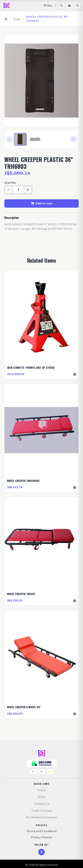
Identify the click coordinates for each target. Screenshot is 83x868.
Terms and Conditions (42, 831)
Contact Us (42, 804)
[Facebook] (41, 852)
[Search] (61, 5)
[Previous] (10, 139)
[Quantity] (18, 190)
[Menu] (77, 5)
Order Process (41, 811)
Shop (17, 19)
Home (42, 790)
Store (42, 797)
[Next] (73, 139)
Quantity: (10, 183)
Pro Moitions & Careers (42, 817)
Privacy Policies (41, 837)
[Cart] (69, 5)
